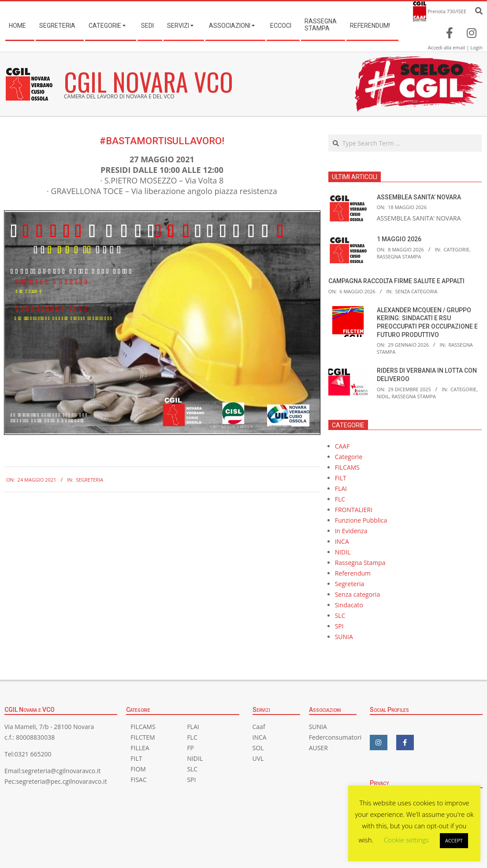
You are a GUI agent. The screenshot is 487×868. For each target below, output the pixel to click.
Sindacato (349, 605)
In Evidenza (351, 531)
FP (190, 748)
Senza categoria (416, 291)
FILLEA (140, 748)
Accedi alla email (447, 47)
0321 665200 (33, 754)
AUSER (318, 748)
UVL (258, 758)
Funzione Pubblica (361, 520)
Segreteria (89, 480)
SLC (340, 615)
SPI (339, 626)
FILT (341, 478)
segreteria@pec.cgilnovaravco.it (62, 781)
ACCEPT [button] (454, 840)
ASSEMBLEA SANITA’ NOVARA (419, 197)
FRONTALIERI (354, 510)
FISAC (138, 780)
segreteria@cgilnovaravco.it (61, 771)
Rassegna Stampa (399, 256)
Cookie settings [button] (406, 840)
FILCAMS (347, 467)
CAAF (342, 446)
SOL (258, 748)
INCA (342, 541)
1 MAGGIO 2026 (399, 239)
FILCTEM (143, 737)
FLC (340, 499)
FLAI (341, 488)
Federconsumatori (335, 737)
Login (476, 47)
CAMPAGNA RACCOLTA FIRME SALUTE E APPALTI (396, 281)
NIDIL (383, 396)
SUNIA (344, 637)
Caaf (259, 727)
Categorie (456, 249)
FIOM (138, 769)
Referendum (353, 573)
